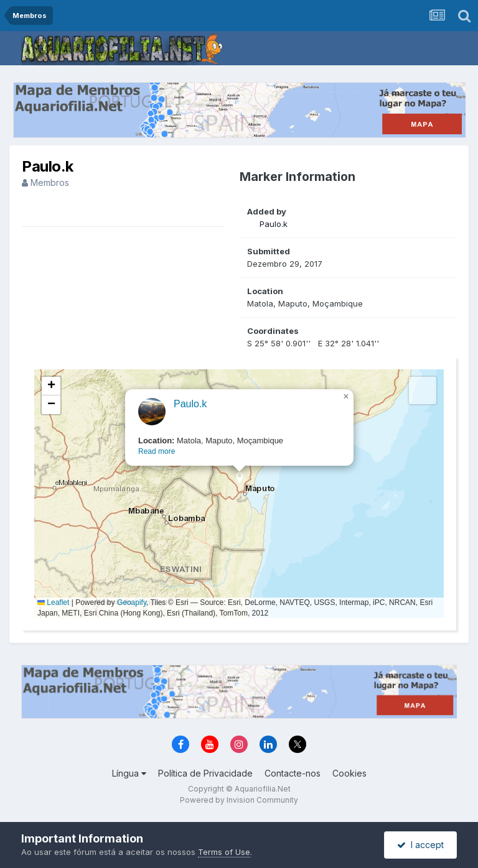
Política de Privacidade (205, 773)
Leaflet (53, 603)
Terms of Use (224, 852)
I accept (420, 845)
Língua (129, 773)
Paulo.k (274, 224)
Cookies (349, 773)
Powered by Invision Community (239, 800)
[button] (239, 482)
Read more (157, 451)
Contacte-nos (293, 773)
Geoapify (132, 603)
